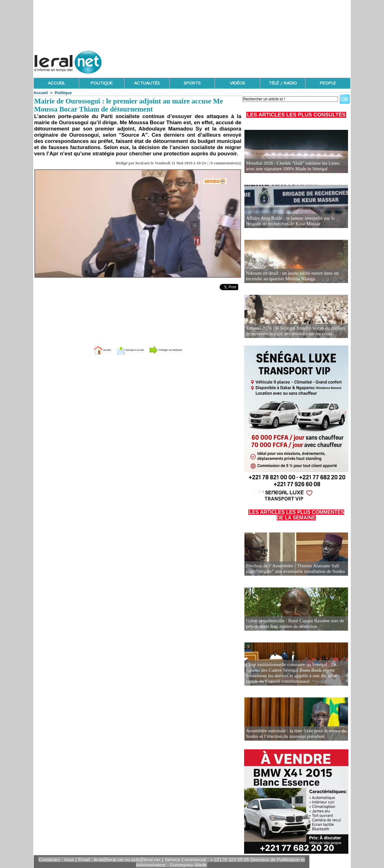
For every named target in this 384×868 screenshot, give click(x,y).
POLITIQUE (102, 83)
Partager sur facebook (179, 350)
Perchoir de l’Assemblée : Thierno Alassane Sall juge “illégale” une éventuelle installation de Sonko (292, 569)
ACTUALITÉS (147, 83)
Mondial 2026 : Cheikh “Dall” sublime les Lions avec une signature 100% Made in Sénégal (293, 166)
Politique (63, 93)
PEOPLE (328, 83)
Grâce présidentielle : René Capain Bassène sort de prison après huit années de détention (290, 624)
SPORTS (192, 83)
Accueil (41, 93)
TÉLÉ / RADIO (283, 83)
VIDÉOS (237, 83)
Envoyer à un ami (122, 350)
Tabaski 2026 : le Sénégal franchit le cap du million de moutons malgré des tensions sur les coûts (293, 331)
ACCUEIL (56, 83)
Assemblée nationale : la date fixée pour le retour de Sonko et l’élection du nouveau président (291, 734)
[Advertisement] (238, 61)
